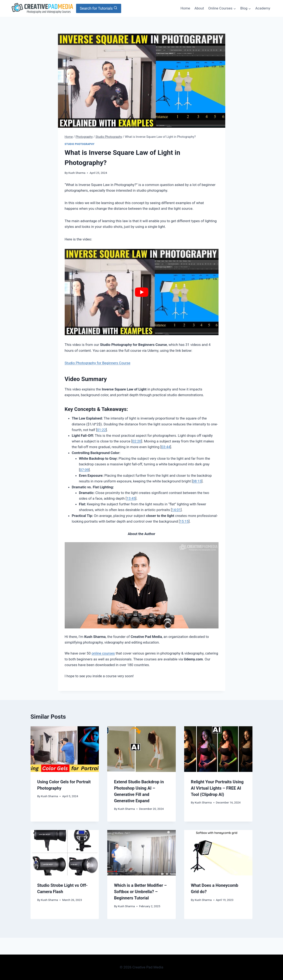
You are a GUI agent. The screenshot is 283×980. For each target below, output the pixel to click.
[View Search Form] (99, 8)
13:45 (131, 498)
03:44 (166, 447)
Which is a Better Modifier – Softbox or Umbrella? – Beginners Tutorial (140, 892)
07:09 (84, 470)
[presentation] (65, 749)
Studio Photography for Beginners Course (98, 363)
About (199, 8)
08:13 (197, 481)
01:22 (101, 430)
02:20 (137, 441)
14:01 (176, 510)
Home (185, 8)
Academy (263, 8)
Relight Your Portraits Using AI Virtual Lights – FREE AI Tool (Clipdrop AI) (217, 788)
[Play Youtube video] (142, 292)
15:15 (184, 521)
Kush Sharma (77, 173)
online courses (103, 653)
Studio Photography (80, 144)
